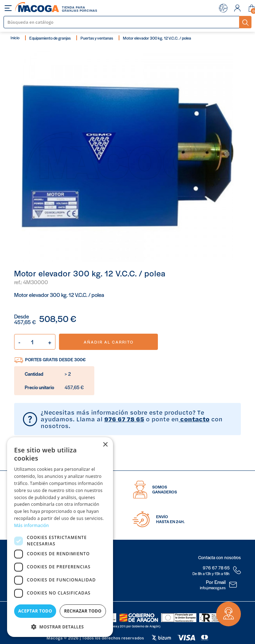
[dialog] (60, 537)
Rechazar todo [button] (83, 611)
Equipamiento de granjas (50, 38)
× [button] (105, 445)
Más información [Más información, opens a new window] (31, 525)
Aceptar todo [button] (35, 611)
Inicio (15, 37)
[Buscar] (122, 22)
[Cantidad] (35, 342)
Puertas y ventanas (97, 38)
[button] (60, 626)
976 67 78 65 (124, 419)
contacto (194, 419)
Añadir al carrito (109, 342)
